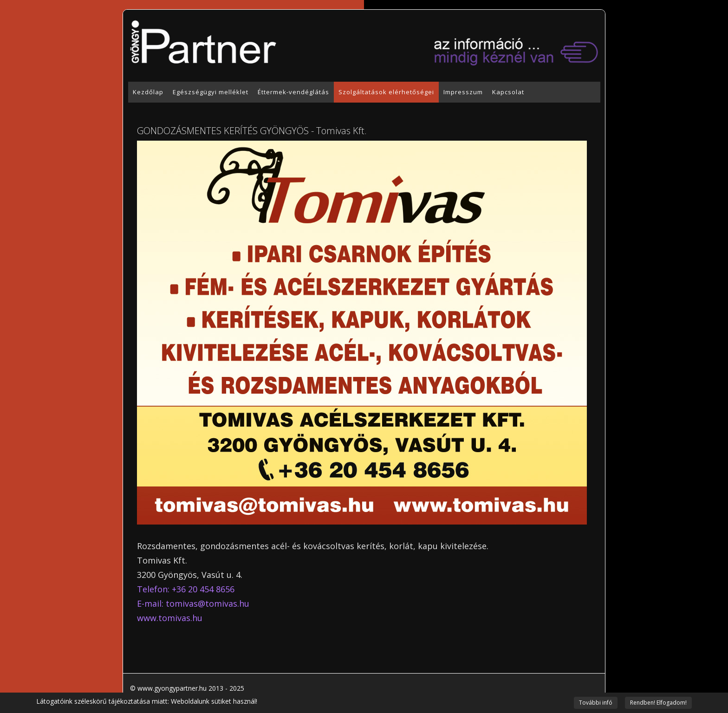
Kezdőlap (148, 92)
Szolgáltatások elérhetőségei (386, 92)
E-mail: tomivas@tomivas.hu (193, 603)
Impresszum (463, 92)
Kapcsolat (508, 92)
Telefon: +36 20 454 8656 (186, 589)
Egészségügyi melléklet (211, 92)
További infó (596, 703)
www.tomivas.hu (170, 618)
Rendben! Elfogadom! (658, 703)
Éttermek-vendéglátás (293, 92)
